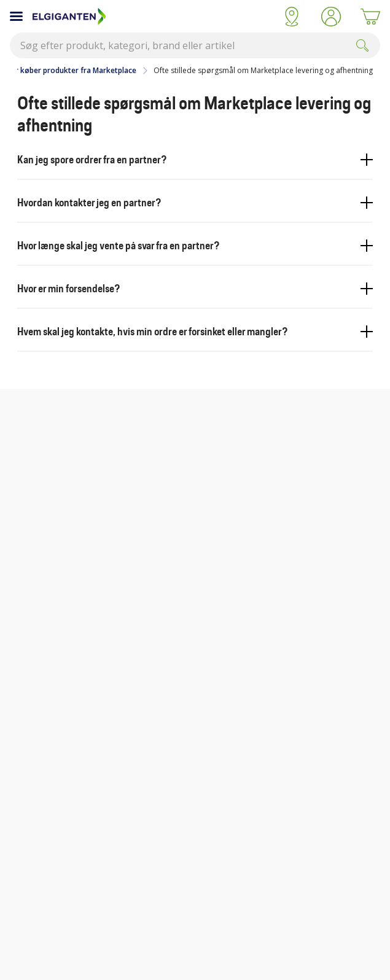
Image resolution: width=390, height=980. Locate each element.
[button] (331, 17)
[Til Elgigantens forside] (152, 17)
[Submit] (362, 45)
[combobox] (195, 45)
